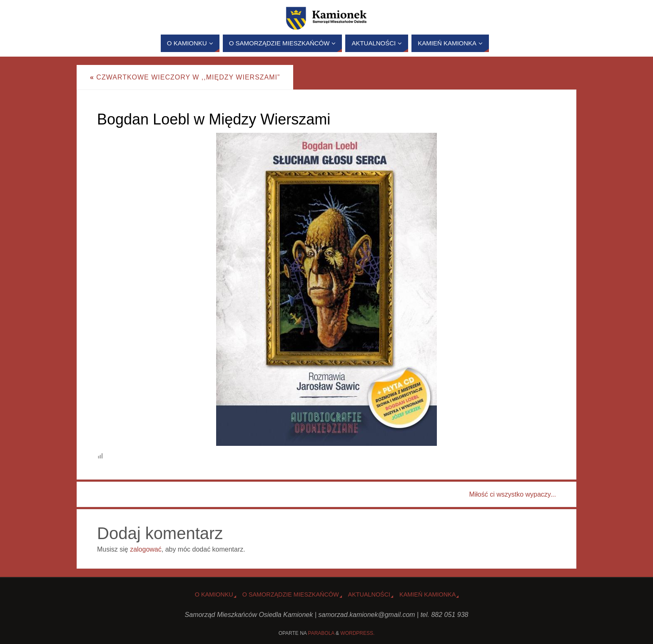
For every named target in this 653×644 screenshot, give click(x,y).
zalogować (146, 549)
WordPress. (357, 633)
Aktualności (369, 594)
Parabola (321, 633)
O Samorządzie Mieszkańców (291, 594)
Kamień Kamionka (427, 594)
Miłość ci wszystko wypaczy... (512, 494)
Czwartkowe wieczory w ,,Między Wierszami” (185, 77)
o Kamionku (214, 594)
